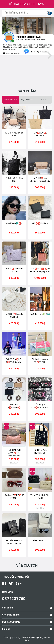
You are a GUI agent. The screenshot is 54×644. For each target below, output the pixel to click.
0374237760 (14, 599)
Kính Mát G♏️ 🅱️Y (14, 223)
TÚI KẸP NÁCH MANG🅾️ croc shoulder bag (14, 453)
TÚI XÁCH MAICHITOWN (26, 4)
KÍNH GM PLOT (40, 541)
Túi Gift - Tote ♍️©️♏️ (40, 314)
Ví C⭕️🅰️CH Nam (40, 223)
